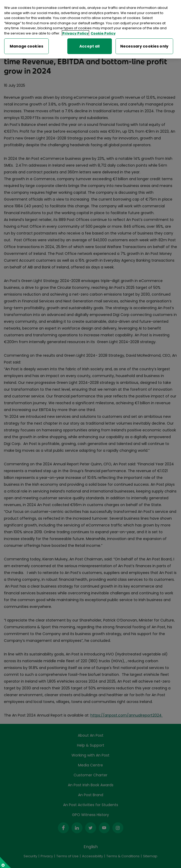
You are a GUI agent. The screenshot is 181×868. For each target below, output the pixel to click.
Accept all (89, 45)
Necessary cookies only (144, 45)
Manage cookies (26, 45)
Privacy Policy (75, 32)
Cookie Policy (103, 32)
